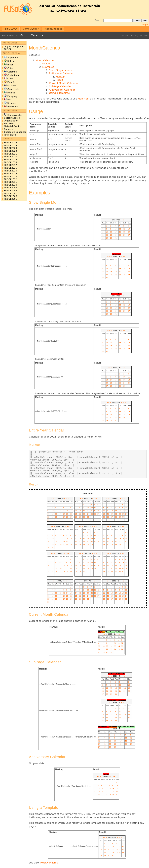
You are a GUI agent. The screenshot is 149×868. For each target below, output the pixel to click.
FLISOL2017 (10, 165)
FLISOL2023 (10, 148)
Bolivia (11, 61)
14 (102, 232)
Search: (99, 20)
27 (129, 235)
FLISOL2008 (10, 190)
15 (107, 232)
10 (116, 229)
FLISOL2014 (10, 174)
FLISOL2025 (10, 143)
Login (145, 25)
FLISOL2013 (10, 176)
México (11, 93)
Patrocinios (10, 135)
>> (124, 220)
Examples (48, 67)
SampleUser (116, 294)
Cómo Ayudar (15, 115)
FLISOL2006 (10, 196)
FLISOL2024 (10, 145)
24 (116, 235)
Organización (11, 121)
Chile (10, 68)
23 (111, 235)
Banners (8, 129)
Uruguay (12, 103)
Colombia (12, 72)
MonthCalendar (33, 35)
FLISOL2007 (10, 193)
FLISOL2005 (10, 199)
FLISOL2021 (10, 154)
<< (108, 220)
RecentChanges (53, 29)
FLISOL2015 (10, 171)
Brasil (10, 65)
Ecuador (12, 86)
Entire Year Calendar (61, 73)
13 (129, 229)
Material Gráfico (13, 126)
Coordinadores (12, 118)
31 (116, 238)
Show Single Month (61, 70)
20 (129, 232)
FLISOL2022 (10, 151)
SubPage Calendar (60, 86)
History (134, 35)
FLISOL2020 (10, 157)
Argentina (13, 58)
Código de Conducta (15, 132)
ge (104, 632)
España (11, 82)
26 (124, 235)
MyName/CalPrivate (117, 674)
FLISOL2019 (10, 159)
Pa (102, 632)
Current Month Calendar (64, 83)
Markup (60, 77)
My (100, 632)
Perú (10, 100)
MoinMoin (84, 99)
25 (120, 235)
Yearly (106, 774)
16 (111, 232)
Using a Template (59, 93)
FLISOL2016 (10, 168)
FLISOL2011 (10, 182)
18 (120, 232)
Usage (46, 64)
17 (116, 232)
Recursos (9, 124)
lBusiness (113, 727)
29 (107, 238)
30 (111, 238)
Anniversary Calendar (62, 90)
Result (59, 80)
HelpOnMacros (11, 36)
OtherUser (116, 254)
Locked (125, 35)
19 (124, 232)
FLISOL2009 (10, 188)
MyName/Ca (103, 727)
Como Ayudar (31, 29)
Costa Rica (13, 75)
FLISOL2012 (10, 179)
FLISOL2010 (10, 185)
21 (102, 235)
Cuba (10, 79)
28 (102, 238)
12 (124, 229)
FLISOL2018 (10, 162)
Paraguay (12, 96)
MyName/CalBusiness (117, 700)
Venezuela (13, 107)
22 (107, 235)
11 (120, 229)
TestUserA (110, 632)
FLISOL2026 (11, 29)
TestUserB (120, 632)
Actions (144, 35)
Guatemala (13, 89)
